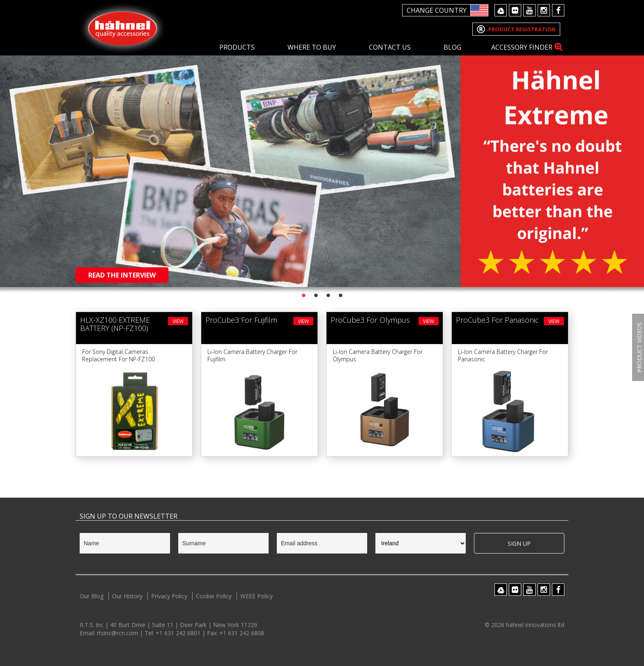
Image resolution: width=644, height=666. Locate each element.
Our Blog (92, 596)
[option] (322, 144)
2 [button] (316, 295)
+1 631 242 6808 (242, 633)
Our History (127, 596)
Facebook (558, 10)
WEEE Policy (256, 596)
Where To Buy (312, 47)
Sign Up (519, 543)
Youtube (529, 10)
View (178, 321)
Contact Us (390, 47)
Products (237, 47)
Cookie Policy (214, 596)
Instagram (544, 10)
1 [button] (304, 295)
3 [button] (328, 295)
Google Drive (501, 10)
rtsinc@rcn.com (118, 633)
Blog (452, 47)
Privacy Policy (169, 596)
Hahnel (123, 27)
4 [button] (340, 295)
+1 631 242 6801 (179, 633)
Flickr (515, 10)
